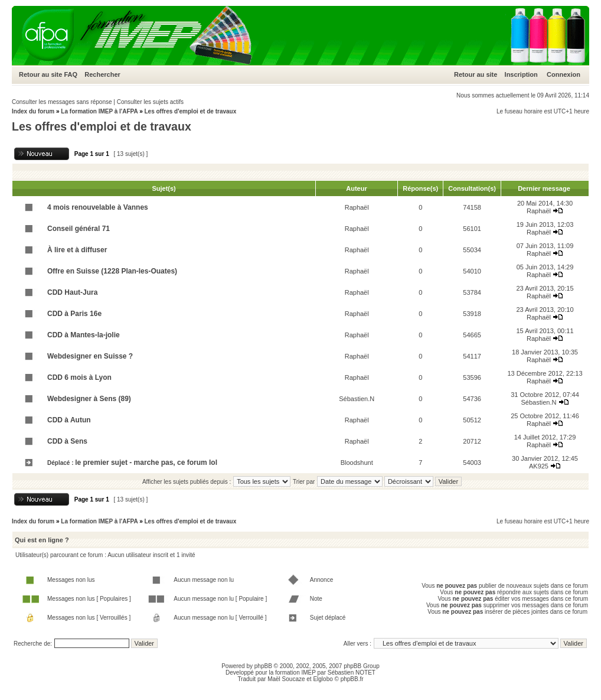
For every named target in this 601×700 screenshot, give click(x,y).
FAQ (71, 74)
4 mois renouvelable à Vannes (98, 207)
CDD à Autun (69, 420)
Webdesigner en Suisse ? (90, 356)
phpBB (263, 666)
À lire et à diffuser (77, 250)
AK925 (539, 466)
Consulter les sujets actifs (150, 102)
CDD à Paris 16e (74, 314)
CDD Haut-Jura (72, 292)
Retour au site (40, 74)
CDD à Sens (67, 441)
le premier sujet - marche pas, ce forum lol (146, 463)
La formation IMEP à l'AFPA (99, 111)
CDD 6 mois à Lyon (79, 377)
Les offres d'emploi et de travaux (190, 111)
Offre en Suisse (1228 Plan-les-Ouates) (112, 271)
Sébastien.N (357, 399)
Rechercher (102, 74)
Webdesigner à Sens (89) (89, 399)
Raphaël (357, 207)
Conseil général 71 (79, 229)
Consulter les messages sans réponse (62, 102)
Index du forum (33, 111)
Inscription (521, 74)
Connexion (564, 74)
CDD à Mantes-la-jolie (84, 335)
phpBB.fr (352, 679)
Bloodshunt (357, 463)
